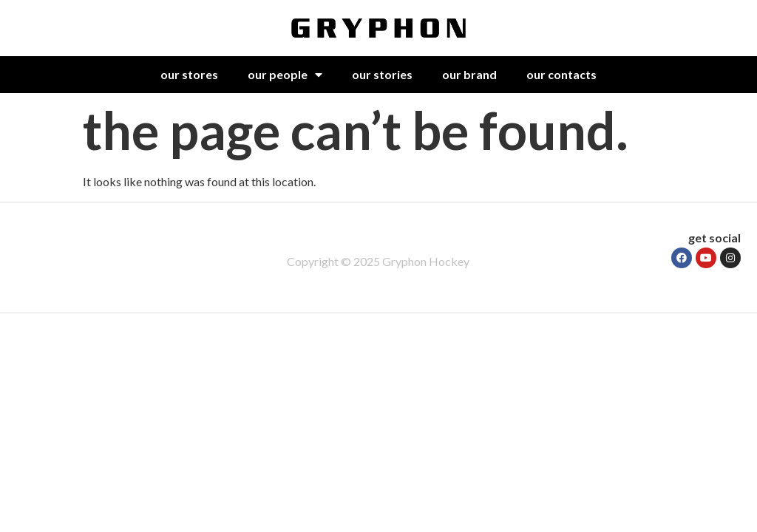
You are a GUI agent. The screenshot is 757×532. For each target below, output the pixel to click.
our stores (189, 74)
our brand (469, 74)
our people (285, 75)
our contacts (561, 74)
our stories (382, 74)
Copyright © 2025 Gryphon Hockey (378, 261)
